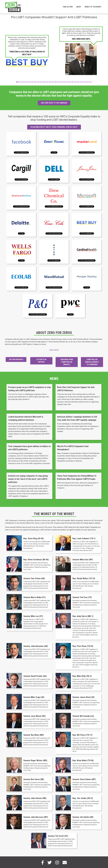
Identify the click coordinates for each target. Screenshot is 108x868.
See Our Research (16, 359)
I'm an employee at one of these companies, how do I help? (54, 127)
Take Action (68, 7)
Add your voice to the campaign (54, 103)
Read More (54, 350)
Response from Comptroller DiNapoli (67, 362)
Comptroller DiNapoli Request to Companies (92, 362)
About (79, 7)
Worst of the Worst (93, 7)
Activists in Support (41, 361)
